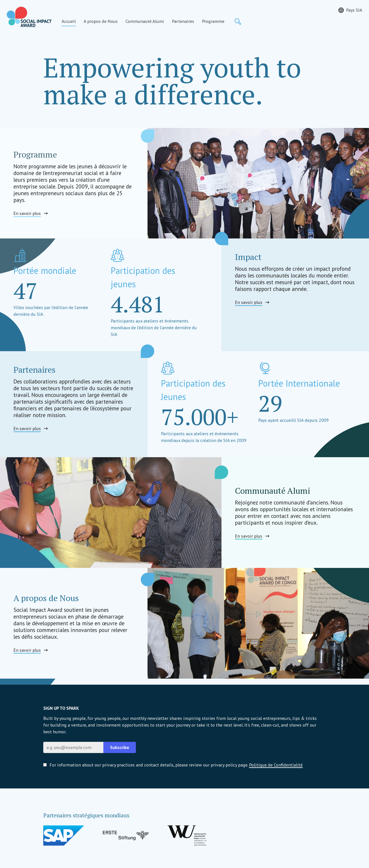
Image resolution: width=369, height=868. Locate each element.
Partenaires (183, 21)
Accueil (69, 21)
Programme (213, 21)
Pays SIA (354, 10)
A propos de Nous (101, 21)
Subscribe (120, 747)
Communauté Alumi (145, 21)
